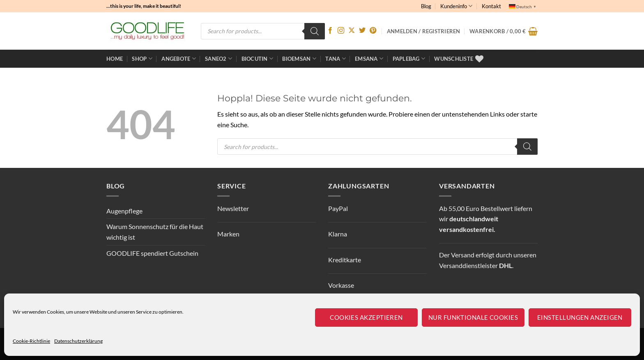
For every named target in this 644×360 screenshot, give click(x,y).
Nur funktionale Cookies (473, 317)
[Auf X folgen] (352, 31)
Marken (228, 234)
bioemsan (299, 58)
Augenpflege (124, 211)
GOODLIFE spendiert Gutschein (152, 253)
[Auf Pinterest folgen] (373, 31)
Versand (463, 255)
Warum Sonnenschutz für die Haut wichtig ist (155, 232)
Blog (426, 6)
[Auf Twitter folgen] (362, 31)
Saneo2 (218, 58)
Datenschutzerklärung (78, 341)
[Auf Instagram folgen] (341, 31)
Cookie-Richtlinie (31, 341)
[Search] (315, 31)
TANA (335, 58)
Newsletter (233, 208)
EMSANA (369, 58)
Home (115, 59)
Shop (142, 58)
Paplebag (409, 58)
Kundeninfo (456, 6)
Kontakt (491, 6)
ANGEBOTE (179, 58)
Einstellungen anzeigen (580, 317)
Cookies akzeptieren (366, 317)
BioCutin (258, 58)
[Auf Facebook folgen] (330, 31)
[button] (504, 31)
